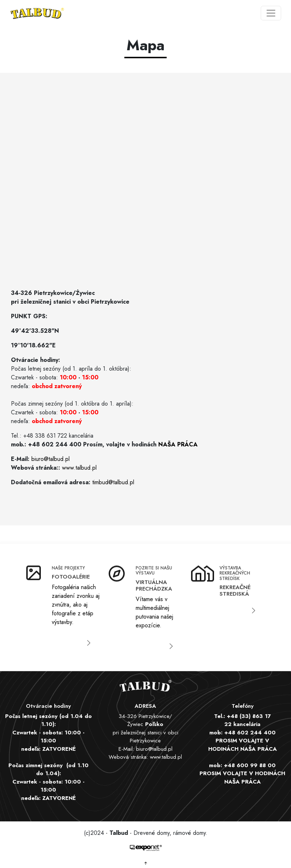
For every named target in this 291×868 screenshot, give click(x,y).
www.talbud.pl (79, 468)
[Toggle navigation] (271, 13)
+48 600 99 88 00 (250, 765)
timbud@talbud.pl (113, 482)
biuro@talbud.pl (51, 459)
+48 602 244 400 (250, 733)
